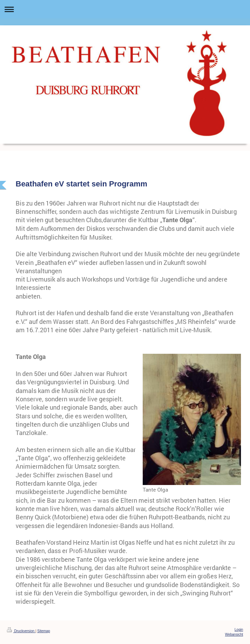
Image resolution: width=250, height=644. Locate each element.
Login (239, 630)
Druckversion (21, 631)
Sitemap (44, 631)
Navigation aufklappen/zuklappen (125, 9)
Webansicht (234, 634)
